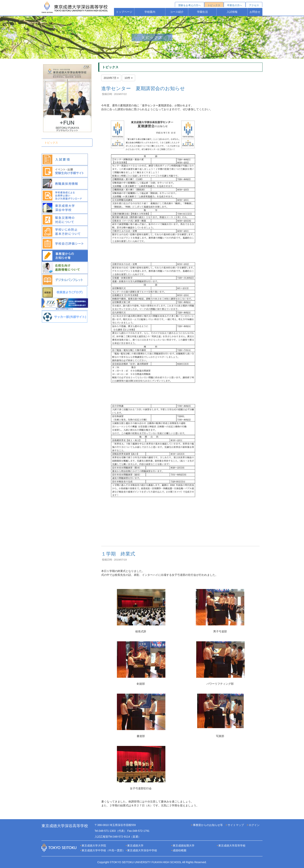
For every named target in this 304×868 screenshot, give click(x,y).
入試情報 (232, 12)
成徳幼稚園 (180, 850)
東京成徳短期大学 (184, 846)
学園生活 (202, 12)
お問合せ (255, 12)
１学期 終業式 (118, 554)
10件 (128, 78)
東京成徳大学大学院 (94, 846)
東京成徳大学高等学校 (232, 846)
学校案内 (150, 12)
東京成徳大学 (135, 846)
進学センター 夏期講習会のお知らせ (143, 88)
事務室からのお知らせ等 (208, 825)
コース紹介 (177, 12)
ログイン (254, 825)
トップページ (124, 12)
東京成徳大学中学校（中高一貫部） (103, 850)
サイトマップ (236, 825)
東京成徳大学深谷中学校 (142, 850)
